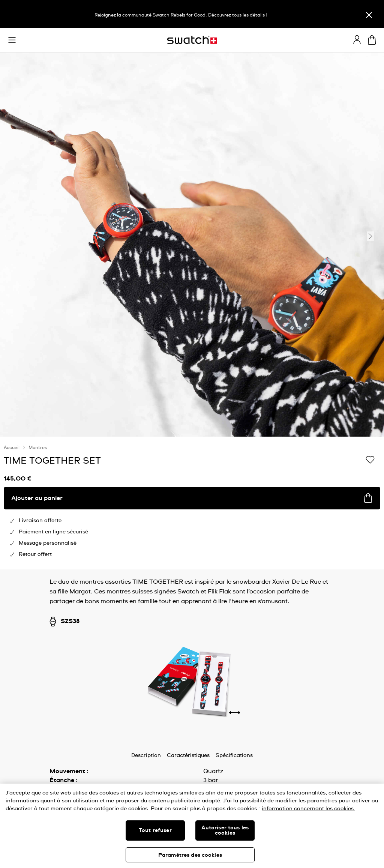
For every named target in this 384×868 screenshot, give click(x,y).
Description (146, 755)
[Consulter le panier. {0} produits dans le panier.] (372, 40)
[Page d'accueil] (192, 40)
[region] (192, 503)
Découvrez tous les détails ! (238, 15)
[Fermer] (369, 15)
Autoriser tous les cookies (225, 830)
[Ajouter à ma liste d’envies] (370, 460)
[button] (12, 40)
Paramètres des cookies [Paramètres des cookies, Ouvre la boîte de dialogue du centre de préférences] (190, 855)
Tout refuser (155, 830)
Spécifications (234, 755)
